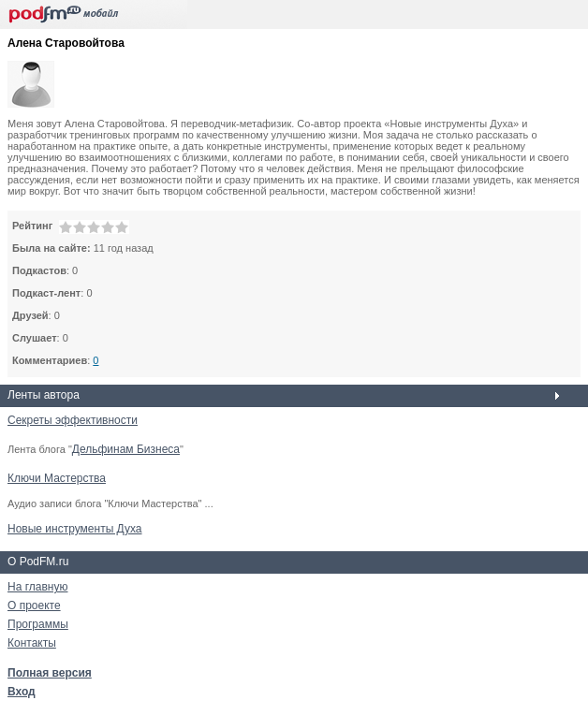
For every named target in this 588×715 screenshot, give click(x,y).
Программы (38, 624)
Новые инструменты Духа (75, 529)
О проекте (34, 606)
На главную (37, 587)
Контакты (32, 643)
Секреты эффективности (73, 420)
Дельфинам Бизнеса (126, 449)
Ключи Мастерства (57, 478)
